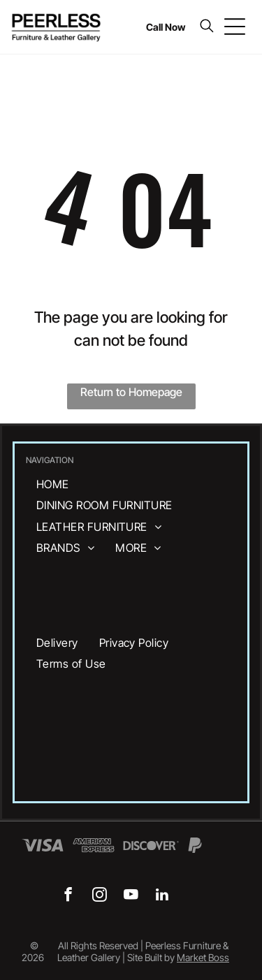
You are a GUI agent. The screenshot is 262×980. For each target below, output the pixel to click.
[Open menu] (235, 27)
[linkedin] (162, 896)
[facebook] (68, 896)
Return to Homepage (131, 392)
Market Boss (203, 957)
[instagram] (100, 896)
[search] (207, 27)
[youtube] (131, 896)
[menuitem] (53, 484)
